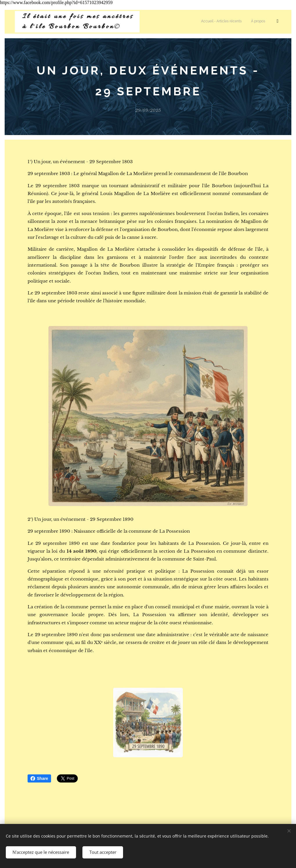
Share (39, 778)
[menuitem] (181, 22)
